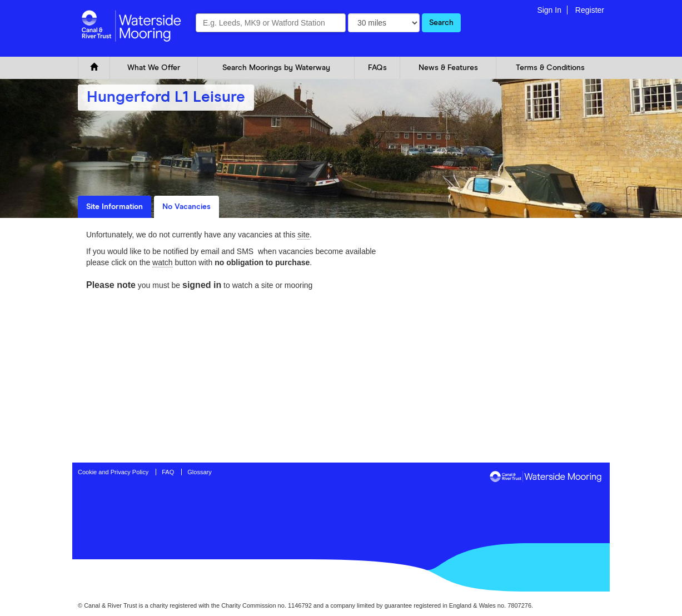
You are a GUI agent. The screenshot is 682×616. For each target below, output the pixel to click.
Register (590, 10)
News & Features (448, 68)
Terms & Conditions (550, 68)
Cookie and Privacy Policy (113, 472)
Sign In (549, 10)
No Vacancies (186, 207)
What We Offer (154, 68)
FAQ (168, 472)
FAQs (377, 68)
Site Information (115, 207)
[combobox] (271, 23)
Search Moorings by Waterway (276, 68)
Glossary (199, 472)
